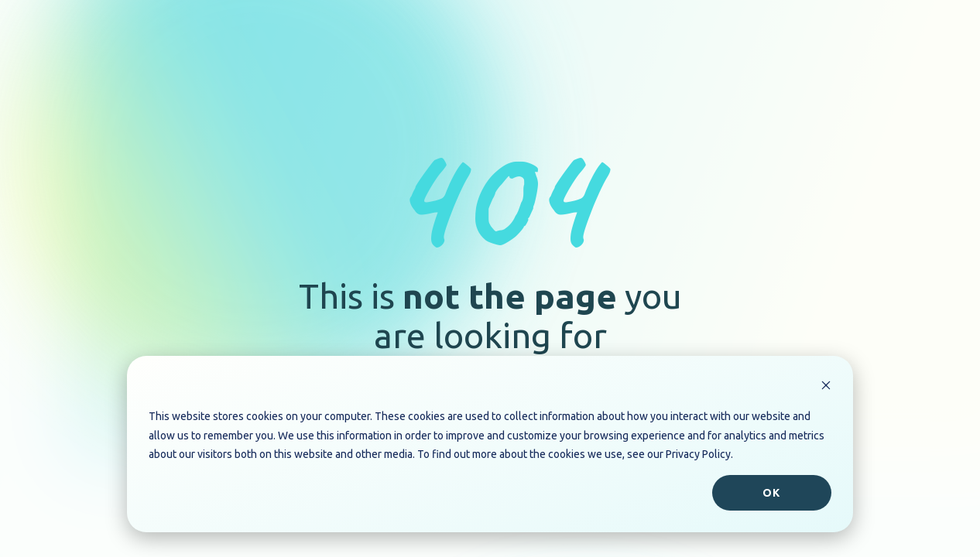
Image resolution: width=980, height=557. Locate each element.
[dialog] (490, 444)
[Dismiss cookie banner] (826, 387)
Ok (771, 493)
